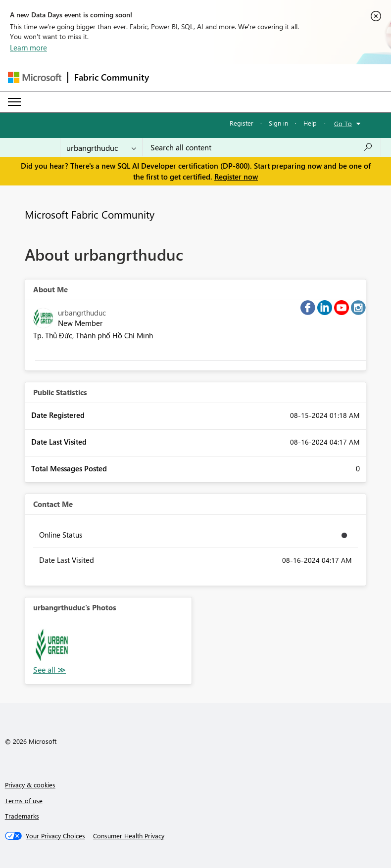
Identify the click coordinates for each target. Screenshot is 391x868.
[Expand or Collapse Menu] (14, 102)
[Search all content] (262, 147)
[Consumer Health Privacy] (129, 836)
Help (310, 123)
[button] (52, 645)
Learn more (28, 47)
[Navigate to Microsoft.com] (35, 77)
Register (242, 123)
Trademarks (22, 816)
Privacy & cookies (30, 785)
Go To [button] (343, 123)
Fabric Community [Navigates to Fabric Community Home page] (112, 77)
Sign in (278, 123)
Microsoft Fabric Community (90, 214)
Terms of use (24, 800)
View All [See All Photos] (49, 670)
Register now (236, 177)
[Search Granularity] (101, 147)
